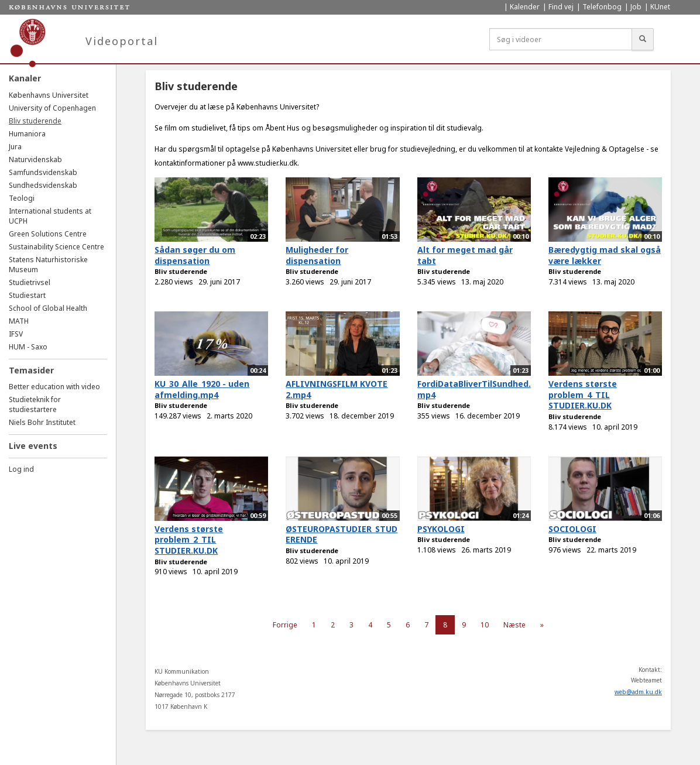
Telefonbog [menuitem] (602, 7)
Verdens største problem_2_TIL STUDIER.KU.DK (189, 540)
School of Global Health (48, 308)
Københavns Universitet (49, 95)
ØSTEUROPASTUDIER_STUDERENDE (342, 534)
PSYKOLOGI (441, 529)
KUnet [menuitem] (660, 7)
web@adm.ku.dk (638, 692)
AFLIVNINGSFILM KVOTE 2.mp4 (337, 389)
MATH (19, 321)
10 (485, 625)
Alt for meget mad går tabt (465, 255)
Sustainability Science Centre (56, 247)
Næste (514, 625)
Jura (15, 147)
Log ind (21, 469)
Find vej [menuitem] (561, 7)
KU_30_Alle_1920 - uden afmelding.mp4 (202, 389)
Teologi (22, 198)
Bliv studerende (35, 121)
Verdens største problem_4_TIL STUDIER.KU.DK (583, 394)
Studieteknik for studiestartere (35, 404)
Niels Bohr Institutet (42, 422)
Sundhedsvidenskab (43, 185)
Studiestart (27, 295)
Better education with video (54, 387)
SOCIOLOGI (572, 529)
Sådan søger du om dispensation (195, 255)
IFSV (16, 334)
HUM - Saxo (28, 347)
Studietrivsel (30, 282)
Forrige (285, 625)
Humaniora (27, 134)
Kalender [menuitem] (525, 7)
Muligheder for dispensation (317, 255)
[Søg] (643, 39)
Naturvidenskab (35, 159)
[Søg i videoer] (561, 39)
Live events (33, 446)
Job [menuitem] (636, 7)
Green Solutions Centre (48, 234)
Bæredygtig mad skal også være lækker (605, 255)
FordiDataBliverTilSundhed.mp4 (474, 389)
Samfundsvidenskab (43, 172)
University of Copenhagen (52, 108)
